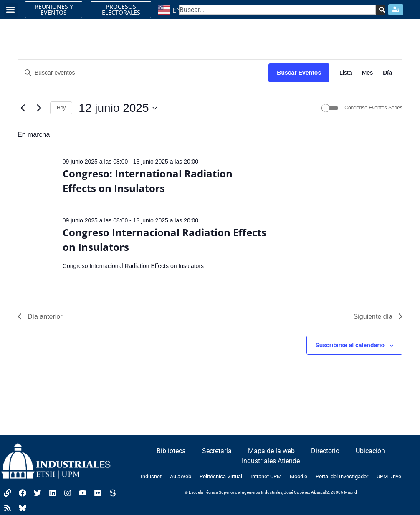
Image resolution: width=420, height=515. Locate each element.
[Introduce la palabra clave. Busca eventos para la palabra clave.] (143, 73)
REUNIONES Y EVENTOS (54, 9)
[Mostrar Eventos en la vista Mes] (367, 73)
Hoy (61, 108)
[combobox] (277, 10)
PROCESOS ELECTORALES (121, 9)
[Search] (380, 10)
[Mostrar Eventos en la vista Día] (387, 73)
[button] (11, 10)
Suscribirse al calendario (350, 345)
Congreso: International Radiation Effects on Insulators (148, 181)
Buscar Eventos (299, 73)
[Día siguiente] (39, 108)
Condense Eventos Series (373, 108)
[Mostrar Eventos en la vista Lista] (346, 73)
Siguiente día (378, 317)
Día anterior (40, 317)
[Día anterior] (23, 108)
